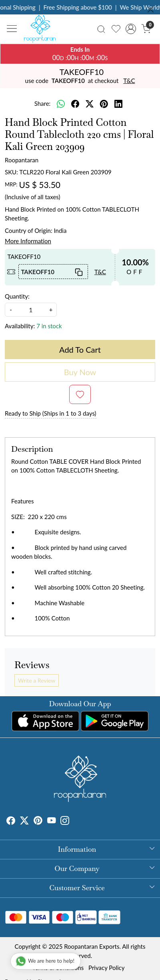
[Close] (151, 9)
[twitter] (90, 104)
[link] (101, 29)
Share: (43, 103)
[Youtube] (52, 821)
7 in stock (49, 326)
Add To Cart (80, 350)
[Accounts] (131, 29)
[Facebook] (11, 821)
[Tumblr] (74, 821)
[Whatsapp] (61, 104)
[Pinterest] (38, 821)
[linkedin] (118, 104)
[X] (24, 821)
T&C (129, 81)
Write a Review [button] (37, 680)
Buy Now (80, 372)
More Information (28, 241)
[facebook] (75, 104)
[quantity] (31, 310)
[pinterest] (104, 104)
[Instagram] (65, 821)
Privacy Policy (106, 968)
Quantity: (17, 296)
